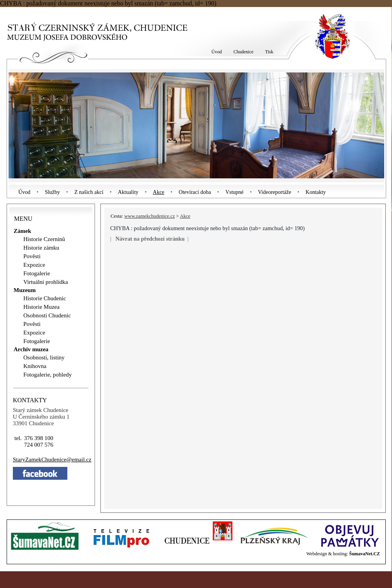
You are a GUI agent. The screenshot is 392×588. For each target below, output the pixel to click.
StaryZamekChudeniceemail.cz (52, 459)
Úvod (24, 192)
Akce (159, 192)
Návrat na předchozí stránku (150, 239)
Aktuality (128, 192)
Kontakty (316, 192)
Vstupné (235, 192)
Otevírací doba (195, 192)
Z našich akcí (89, 192)
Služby (52, 192)
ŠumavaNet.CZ (365, 554)
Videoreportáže (275, 192)
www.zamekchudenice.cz (149, 216)
